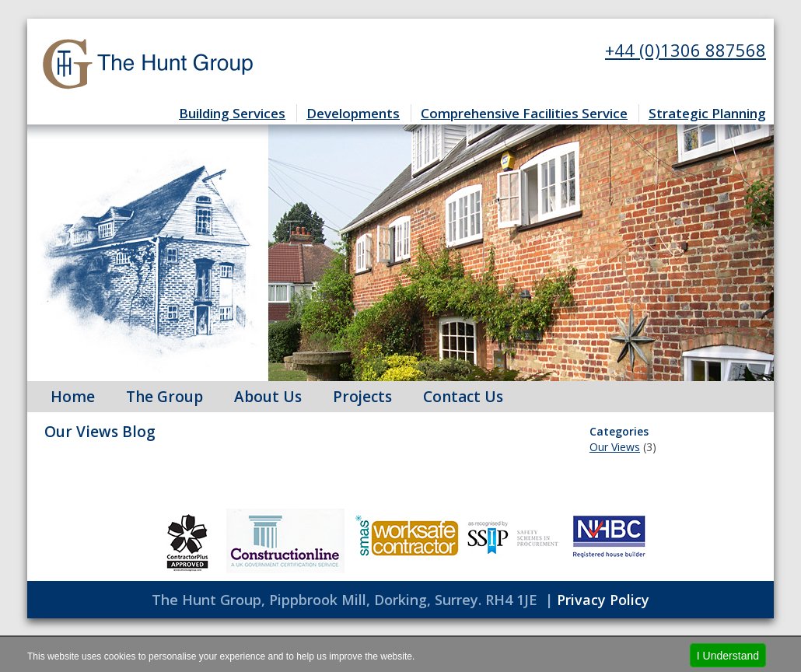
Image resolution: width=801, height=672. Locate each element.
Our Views (615, 447)
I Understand (728, 656)
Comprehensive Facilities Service (524, 113)
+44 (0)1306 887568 (686, 50)
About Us (268, 397)
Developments (353, 113)
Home (73, 397)
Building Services (232, 113)
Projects (362, 397)
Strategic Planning (707, 113)
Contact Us (463, 397)
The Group (164, 397)
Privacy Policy (603, 600)
